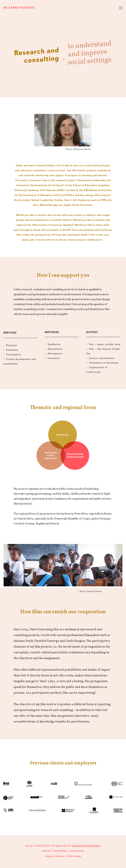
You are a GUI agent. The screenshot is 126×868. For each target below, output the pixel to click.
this (56, 205)
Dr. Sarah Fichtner (19, 8)
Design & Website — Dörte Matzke (63, 856)
